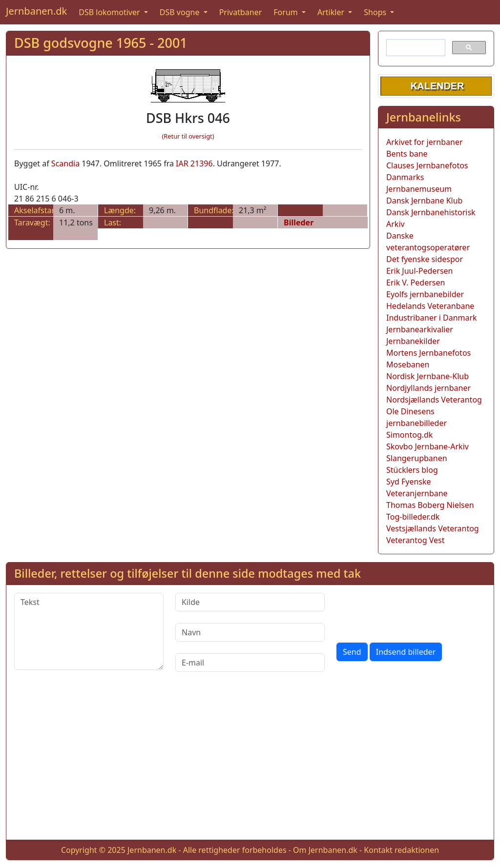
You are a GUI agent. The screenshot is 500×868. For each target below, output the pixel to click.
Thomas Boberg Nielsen (430, 505)
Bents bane (407, 154)
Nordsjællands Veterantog (434, 400)
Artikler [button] (332, 12)
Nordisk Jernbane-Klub (427, 376)
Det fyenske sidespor (425, 259)
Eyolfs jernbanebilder (425, 294)
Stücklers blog (412, 470)
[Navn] (250, 632)
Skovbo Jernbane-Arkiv (427, 446)
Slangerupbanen (417, 458)
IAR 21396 (194, 163)
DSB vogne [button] (181, 12)
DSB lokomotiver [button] (110, 12)
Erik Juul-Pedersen (420, 271)
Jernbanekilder (413, 341)
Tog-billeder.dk (413, 517)
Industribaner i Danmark (432, 318)
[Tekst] (89, 631)
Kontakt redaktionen (401, 850)
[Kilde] (250, 602)
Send (352, 652)
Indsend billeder (406, 652)
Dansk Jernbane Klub (424, 201)
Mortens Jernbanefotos (428, 353)
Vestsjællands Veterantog (433, 528)
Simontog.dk (409, 435)
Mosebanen (408, 364)
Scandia (65, 163)
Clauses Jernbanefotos (427, 165)
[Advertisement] (250, 764)
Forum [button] (287, 12)
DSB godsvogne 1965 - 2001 (101, 43)
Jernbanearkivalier (420, 329)
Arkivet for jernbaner (425, 142)
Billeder (299, 222)
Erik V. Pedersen (416, 283)
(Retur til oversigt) (188, 136)
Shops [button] (376, 12)
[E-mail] (250, 663)
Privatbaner (241, 12)
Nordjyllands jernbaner (428, 388)
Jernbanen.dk (36, 11)
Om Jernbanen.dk (325, 850)
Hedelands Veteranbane (430, 306)
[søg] (415, 48)
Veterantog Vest (415, 540)
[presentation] (411, 612)
